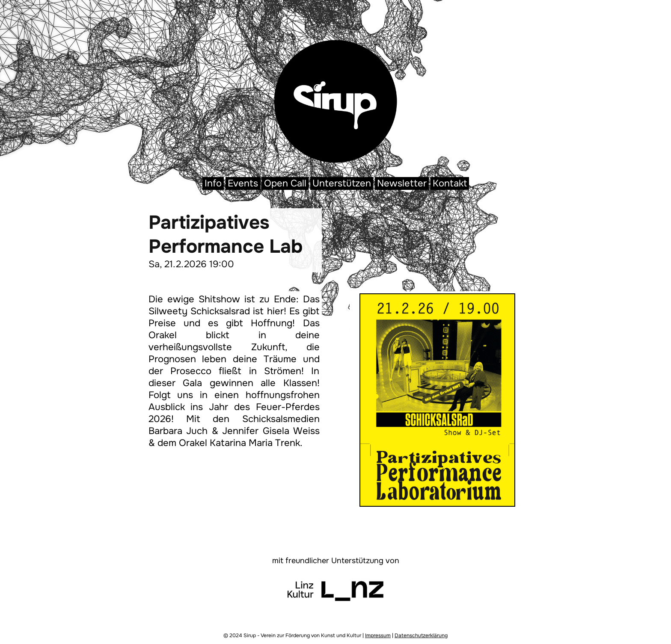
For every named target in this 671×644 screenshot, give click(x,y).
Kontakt (450, 183)
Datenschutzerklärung (421, 635)
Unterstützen (342, 183)
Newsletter (402, 183)
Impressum (378, 635)
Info (213, 183)
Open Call (285, 183)
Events (243, 183)
